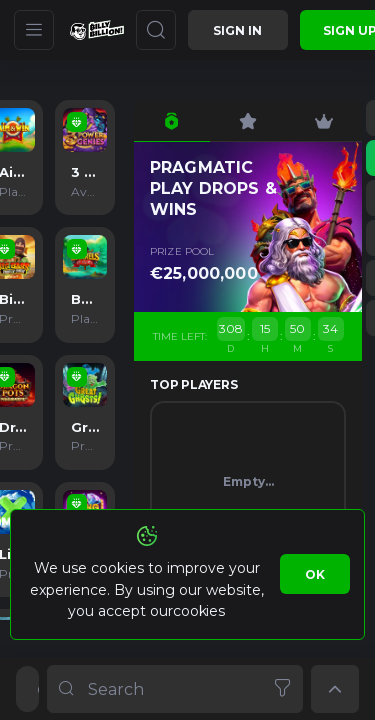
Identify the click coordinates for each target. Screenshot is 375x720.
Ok (315, 574)
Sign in (237, 30)
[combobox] (175, 689)
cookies (198, 611)
